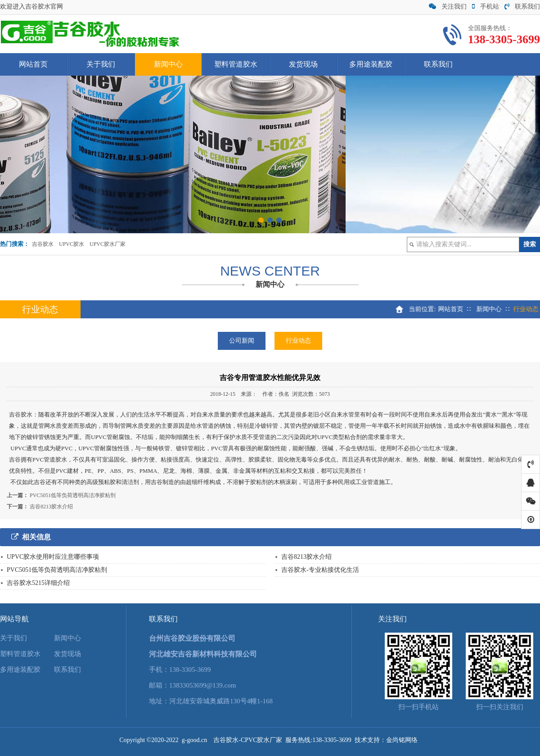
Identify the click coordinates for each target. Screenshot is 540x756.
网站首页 (33, 64)
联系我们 (522, 7)
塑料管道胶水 (236, 64)
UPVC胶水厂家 (108, 244)
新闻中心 (168, 64)
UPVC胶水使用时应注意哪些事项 (53, 557)
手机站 (486, 7)
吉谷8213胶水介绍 (51, 507)
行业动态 (298, 341)
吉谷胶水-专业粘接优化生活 (320, 570)
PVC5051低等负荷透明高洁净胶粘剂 (73, 495)
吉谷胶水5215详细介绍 (38, 583)
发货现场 (303, 64)
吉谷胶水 (43, 244)
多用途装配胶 (371, 64)
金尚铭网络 (402, 740)
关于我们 (101, 64)
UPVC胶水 (72, 244)
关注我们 (448, 7)
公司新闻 (242, 341)
